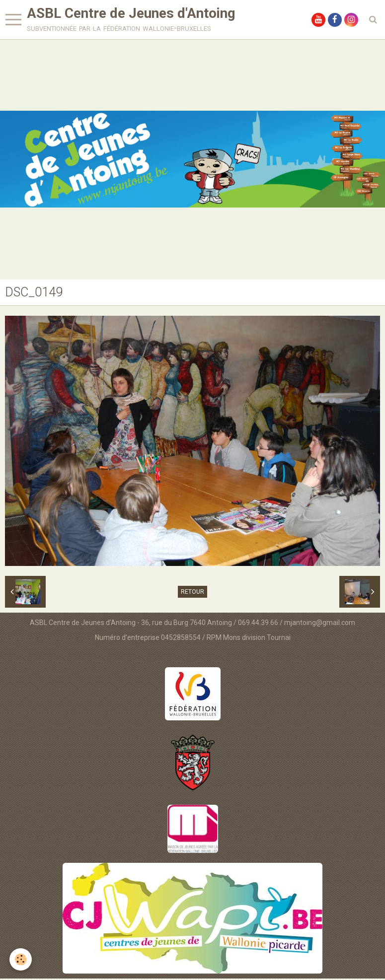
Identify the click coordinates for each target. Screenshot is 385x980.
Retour (192, 593)
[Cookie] (21, 959)
